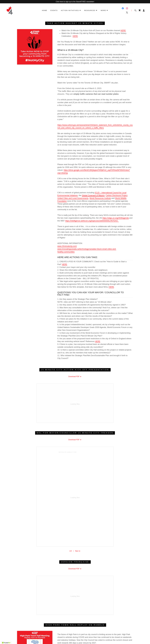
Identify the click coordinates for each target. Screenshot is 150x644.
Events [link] (54, 10)
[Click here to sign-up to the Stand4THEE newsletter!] (75, 2)
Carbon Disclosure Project (117, 195)
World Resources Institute (100, 198)
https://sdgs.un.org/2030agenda (116, 218)
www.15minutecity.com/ (67, 246)
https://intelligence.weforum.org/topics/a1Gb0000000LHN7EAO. (92, 221)
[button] (71, 10)
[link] (10, 10)
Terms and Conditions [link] (81, 610)
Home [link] (45, 10)
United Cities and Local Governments (73, 198)
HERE (123, 30)
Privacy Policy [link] (66, 610)
